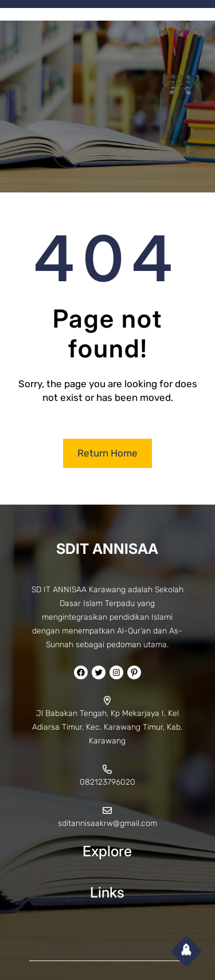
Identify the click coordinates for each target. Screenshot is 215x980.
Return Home (107, 453)
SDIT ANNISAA (107, 549)
